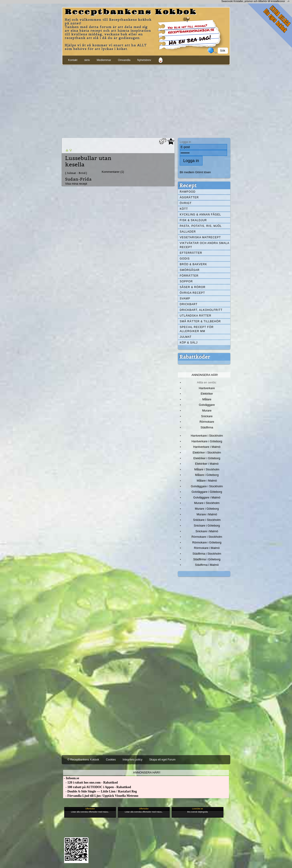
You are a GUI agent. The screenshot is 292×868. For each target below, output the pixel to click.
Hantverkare (207, 388)
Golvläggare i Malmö (207, 497)
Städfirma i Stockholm (207, 554)
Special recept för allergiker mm (197, 329)
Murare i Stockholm (207, 503)
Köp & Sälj (189, 343)
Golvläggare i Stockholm (207, 486)
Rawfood (188, 192)
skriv (87, 60)
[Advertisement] (146, 101)
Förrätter (189, 276)
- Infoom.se (71, 778)
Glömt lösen (203, 172)
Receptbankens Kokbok (131, 12)
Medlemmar (104, 60)
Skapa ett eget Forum (162, 760)
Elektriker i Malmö (207, 464)
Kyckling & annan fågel (200, 215)
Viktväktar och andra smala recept (205, 245)
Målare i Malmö (207, 481)
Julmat (186, 337)
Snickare (207, 416)
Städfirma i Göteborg (207, 559)
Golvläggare (207, 405)
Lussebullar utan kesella (88, 161)
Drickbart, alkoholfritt (201, 310)
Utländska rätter (196, 316)
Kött (184, 209)
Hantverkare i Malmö (207, 447)
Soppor (186, 281)
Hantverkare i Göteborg (207, 441)
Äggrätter (189, 197)
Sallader (188, 232)
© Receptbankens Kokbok (83, 760)
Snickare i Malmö (207, 531)
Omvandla (124, 60)
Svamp (185, 299)
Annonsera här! (205, 375)
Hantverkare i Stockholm (207, 436)
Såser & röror (193, 287)
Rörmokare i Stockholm (207, 537)
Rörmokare (207, 422)
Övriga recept (192, 293)
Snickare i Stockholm (207, 520)
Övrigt (186, 203)
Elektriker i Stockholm (207, 452)
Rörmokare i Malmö (207, 548)
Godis (185, 259)
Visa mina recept (76, 184)
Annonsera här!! (147, 772)
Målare (207, 399)
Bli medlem (187, 172)
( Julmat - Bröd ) (76, 173)
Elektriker (207, 394)
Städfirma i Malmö (207, 565)
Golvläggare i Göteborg (207, 492)
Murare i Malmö (207, 514)
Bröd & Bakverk (193, 264)
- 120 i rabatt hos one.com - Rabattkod (90, 783)
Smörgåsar (190, 270)
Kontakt (73, 60)
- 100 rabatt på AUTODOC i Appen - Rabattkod (97, 787)
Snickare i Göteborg (207, 526)
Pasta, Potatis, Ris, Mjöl (201, 226)
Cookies (111, 760)
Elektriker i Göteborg (207, 458)
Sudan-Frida (78, 179)
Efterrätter (191, 253)
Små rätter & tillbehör (200, 321)
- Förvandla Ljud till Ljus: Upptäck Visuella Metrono (101, 796)
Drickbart (189, 304)
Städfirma (207, 427)
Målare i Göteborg (207, 475)
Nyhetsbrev (144, 60)
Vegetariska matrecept (200, 237)
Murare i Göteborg (207, 509)
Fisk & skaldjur (193, 220)
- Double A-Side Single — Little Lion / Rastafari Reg (100, 791)
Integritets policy (132, 760)
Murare (207, 410)
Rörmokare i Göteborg (207, 542)
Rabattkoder (195, 357)
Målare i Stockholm (207, 469)
